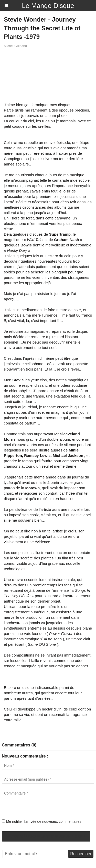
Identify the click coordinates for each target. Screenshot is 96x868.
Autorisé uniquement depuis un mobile (46, 836)
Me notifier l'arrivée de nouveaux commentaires (44, 821)
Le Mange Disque (48, 6)
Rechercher (81, 854)
